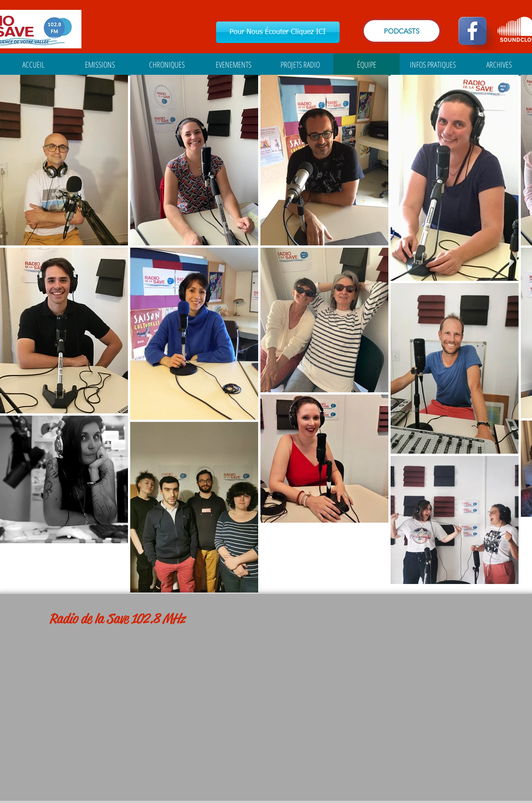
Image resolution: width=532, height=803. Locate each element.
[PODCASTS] (402, 31)
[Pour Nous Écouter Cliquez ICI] (278, 32)
